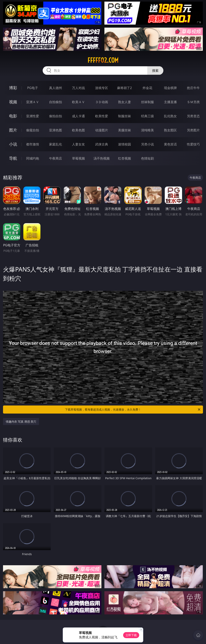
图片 (13, 130)
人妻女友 (78, 144)
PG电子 (32, 88)
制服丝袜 (125, 116)
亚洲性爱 (33, 116)
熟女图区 (170, 130)
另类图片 (193, 130)
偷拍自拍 (56, 116)
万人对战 (78, 88)
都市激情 (33, 144)
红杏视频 (125, 158)
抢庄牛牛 (193, 88)
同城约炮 (33, 158)
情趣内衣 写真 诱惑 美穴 (21, 422)
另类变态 (193, 116)
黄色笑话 (170, 144)
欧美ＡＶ (78, 102)
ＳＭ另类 (193, 102)
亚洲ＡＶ (33, 102)
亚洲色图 (56, 130)
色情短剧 (147, 158)
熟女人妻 (125, 102)
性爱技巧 (193, 144)
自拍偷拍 (56, 102)
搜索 (155, 71)
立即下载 (131, 635)
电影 (13, 116)
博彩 (13, 88)
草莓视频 (78, 158)
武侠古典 (102, 144)
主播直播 (170, 102)
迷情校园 (125, 144)
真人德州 (56, 88)
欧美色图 (78, 130)
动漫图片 (102, 130)
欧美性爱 (102, 116)
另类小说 (147, 144)
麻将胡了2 (124, 88)
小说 (13, 144)
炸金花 (147, 88)
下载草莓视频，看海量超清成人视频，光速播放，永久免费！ (133, 410)
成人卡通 (78, 116)
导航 (13, 158)
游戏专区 (102, 88)
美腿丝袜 (125, 130)
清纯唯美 (147, 130)
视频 (13, 102)
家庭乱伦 (56, 144)
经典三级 (147, 116)
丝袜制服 (147, 102)
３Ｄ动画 (102, 102)
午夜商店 (56, 158)
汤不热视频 (102, 158)
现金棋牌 (170, 88)
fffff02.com (103, 60)
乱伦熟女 (170, 116)
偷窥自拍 (33, 130)
